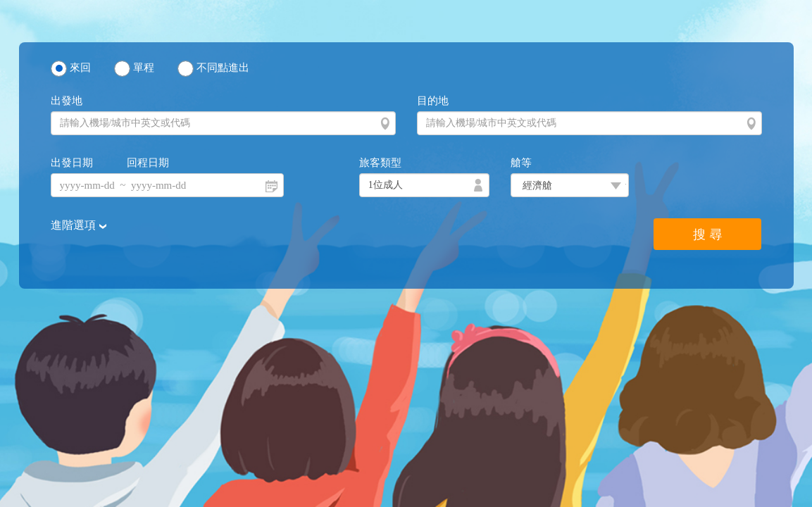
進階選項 (75, 225)
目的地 (433, 101)
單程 (144, 68)
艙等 (521, 163)
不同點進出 (223, 68)
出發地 (67, 101)
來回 (80, 68)
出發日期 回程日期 (110, 163)
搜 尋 (707, 234)
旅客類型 (380, 163)
